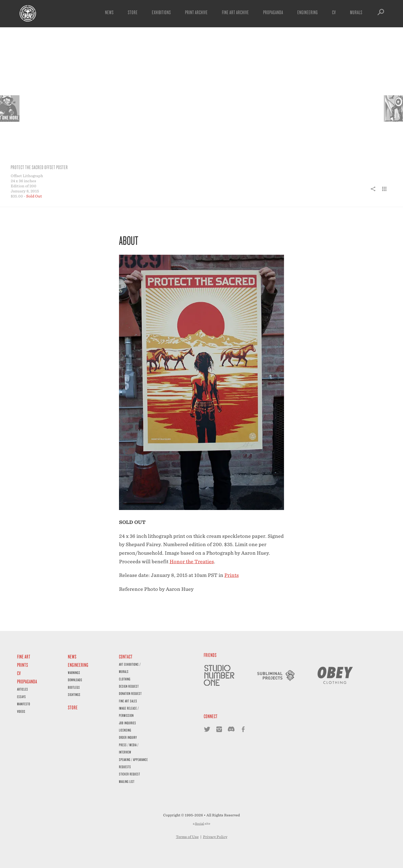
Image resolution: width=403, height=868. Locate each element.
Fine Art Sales (128, 701)
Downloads (75, 680)
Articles (23, 689)
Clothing (125, 679)
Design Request (129, 686)
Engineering (308, 12)
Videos (21, 711)
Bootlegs (74, 687)
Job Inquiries (128, 723)
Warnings (74, 673)
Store (133, 12)
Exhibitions (161, 12)
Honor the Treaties (192, 561)
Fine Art (24, 656)
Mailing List (127, 781)
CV (334, 12)
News (109, 12)
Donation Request (130, 693)
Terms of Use (187, 837)
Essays (22, 697)
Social (199, 824)
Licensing (125, 730)
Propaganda (273, 12)
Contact (126, 656)
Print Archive (196, 12)
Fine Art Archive (235, 12)
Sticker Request (130, 774)
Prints (232, 575)
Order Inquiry (128, 737)
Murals (356, 12)
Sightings (74, 694)
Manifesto (24, 704)
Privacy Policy (215, 837)
